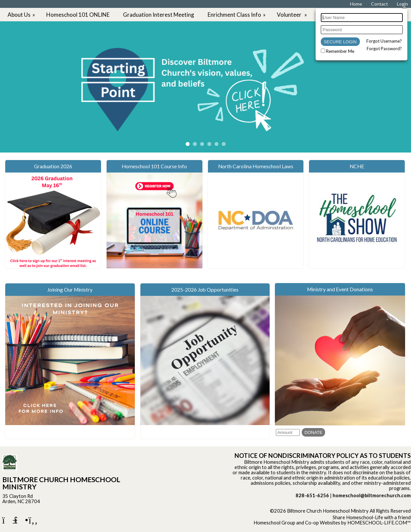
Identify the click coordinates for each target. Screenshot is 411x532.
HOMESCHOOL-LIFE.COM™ (379, 523)
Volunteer (292, 15)
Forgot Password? (384, 49)
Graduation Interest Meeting (159, 15)
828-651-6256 (312, 495)
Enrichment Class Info (237, 15)
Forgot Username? (384, 41)
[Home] (356, 4)
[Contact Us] (380, 4)
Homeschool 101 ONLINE (78, 15)
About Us (22, 15)
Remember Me (340, 51)
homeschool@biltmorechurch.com (372, 495)
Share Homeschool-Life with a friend (372, 517)
